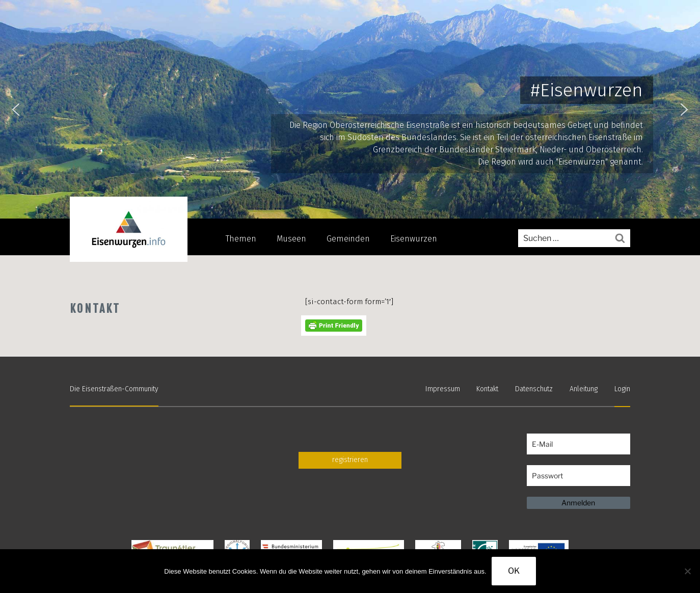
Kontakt (487, 389)
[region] (350, 109)
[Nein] (687, 571)
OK (514, 571)
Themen (241, 239)
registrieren (350, 460)
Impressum (443, 389)
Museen (291, 239)
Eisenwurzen (414, 239)
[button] (16, 110)
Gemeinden (348, 239)
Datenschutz (534, 389)
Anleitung (584, 389)
